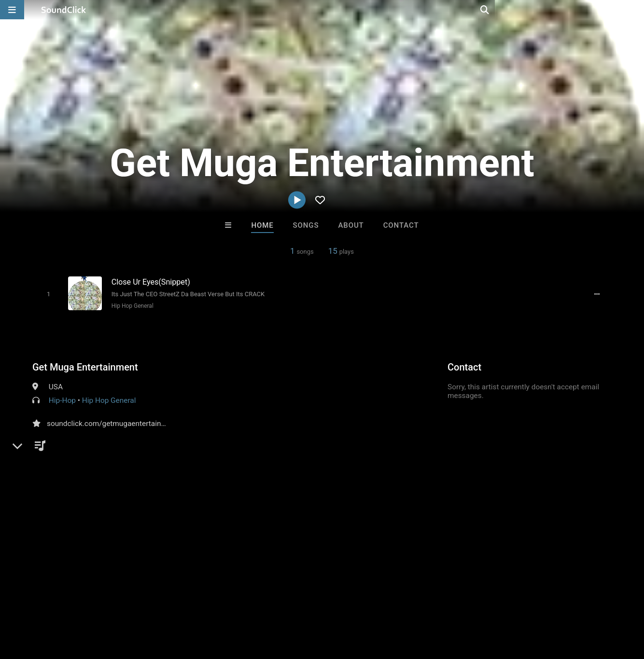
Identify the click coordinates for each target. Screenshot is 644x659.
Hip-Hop (62, 399)
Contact (401, 225)
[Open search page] (634, 10)
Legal (260, 602)
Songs (306, 225)
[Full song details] (600, 294)
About (351, 225)
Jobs (132, 602)
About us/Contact (86, 602)
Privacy (230, 602)
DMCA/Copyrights (180, 602)
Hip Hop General (131, 305)
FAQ (41, 602)
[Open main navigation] (12, 10)
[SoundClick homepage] (64, 10)
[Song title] (196, 281)
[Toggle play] (47, 294)
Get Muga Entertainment (85, 366)
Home (262, 225)
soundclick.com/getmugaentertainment (112, 423)
